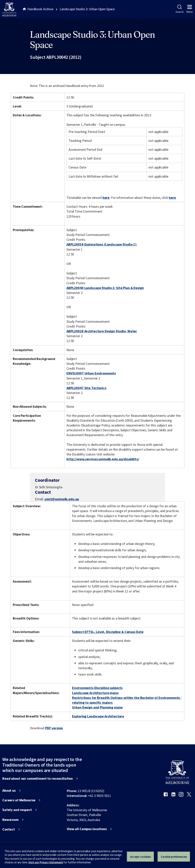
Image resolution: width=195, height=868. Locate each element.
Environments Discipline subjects (97, 688)
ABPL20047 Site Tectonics (86, 388)
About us (9, 791)
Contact (9, 829)
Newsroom (10, 820)
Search (179, 9)
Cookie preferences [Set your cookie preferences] (174, 857)
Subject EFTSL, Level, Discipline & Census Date (108, 632)
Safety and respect (17, 810)
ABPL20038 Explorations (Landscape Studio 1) (101, 244)
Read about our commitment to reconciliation (38, 779)
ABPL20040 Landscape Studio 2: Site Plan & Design (105, 288)
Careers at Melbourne (19, 800)
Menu (190, 9)
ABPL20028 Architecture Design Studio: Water (102, 331)
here (106, 198)
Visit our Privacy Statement (46, 862)
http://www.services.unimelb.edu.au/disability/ (103, 459)
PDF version (54, 728)
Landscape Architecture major (95, 693)
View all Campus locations (87, 829)
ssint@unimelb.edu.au (62, 499)
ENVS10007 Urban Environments (91, 373)
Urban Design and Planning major (97, 707)
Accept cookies (140, 857)
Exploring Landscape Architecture (98, 716)
